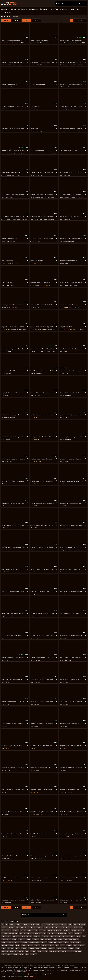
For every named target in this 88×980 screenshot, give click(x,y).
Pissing (69, 945)
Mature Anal (52, 942)
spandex (9, 351)
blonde (72, 87)
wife (68, 837)
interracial (78, 43)
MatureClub (63, 881)
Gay (52, 936)
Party (57, 945)
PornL (61, 903)
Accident (12, 924)
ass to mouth (47, 43)
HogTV (3, 616)
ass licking (39, 131)
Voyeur (21, 954)
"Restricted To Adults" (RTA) (21, 974)
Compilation (58, 930)
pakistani (81, 329)
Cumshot (22, 933)
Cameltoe (15, 930)
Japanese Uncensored (72, 939)
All (27, 20)
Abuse (31, 976)
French (29, 936)
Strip (27, 951)
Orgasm (37, 945)
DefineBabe (5, 307)
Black (68, 927)
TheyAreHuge (5, 418)
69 (7, 924)
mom (36, 484)
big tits (10, 65)
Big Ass (34, 927)
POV (38, 175)
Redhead (11, 948)
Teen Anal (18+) (63, 951)
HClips (32, 197)
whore (7, 197)
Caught (30, 930)
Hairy (84, 936)
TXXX (61, 87)
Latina (11, 942)
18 (46, 351)
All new (12, 9)
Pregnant (81, 945)
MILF (84, 43)
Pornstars (44, 9)
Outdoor (44, 945)
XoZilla (3, 153)
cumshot (66, 87)
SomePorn (33, 43)
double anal (39, 219)
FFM (36, 528)
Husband (14, 939)
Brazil (81, 927)
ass (13, 43)
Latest (16, 20)
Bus (9, 930)
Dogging (50, 933)
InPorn (61, 528)
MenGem (62, 374)
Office (23, 945)
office (7, 704)
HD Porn (54, 9)
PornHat (33, 87)
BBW (23, 43)
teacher (67, 351)
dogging (72, 307)
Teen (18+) (53, 951)
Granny (72, 936)
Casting (23, 930)
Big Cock (47, 927)
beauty (66, 307)
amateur (38, 197)
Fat (9, 936)
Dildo (44, 933)
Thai (71, 951)
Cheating (43, 930)
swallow (37, 440)
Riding (17, 948)
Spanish (71, 948)
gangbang (9, 594)
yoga (23, 153)
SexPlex (62, 396)
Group (78, 936)
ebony (37, 307)
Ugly (9, 954)
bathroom (9, 374)
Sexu (32, 704)
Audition (64, 924)
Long (36, 20)
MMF (83, 197)
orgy (37, 109)
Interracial (22, 939)
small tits (40, 43)
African (19, 924)
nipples (67, 329)
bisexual (73, 109)
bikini (73, 197)
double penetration (49, 219)
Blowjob (74, 927)
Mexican (61, 942)
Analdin (3, 43)
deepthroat (51, 329)
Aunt (70, 924)
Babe (75, 924)
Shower (59, 948)
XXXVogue (4, 65)
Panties (51, 945)
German (57, 936)
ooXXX (3, 241)
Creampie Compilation (78, 930)
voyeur (8, 329)
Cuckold (4, 933)
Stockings (13, 951)
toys (54, 351)
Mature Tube (74, 9)
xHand (61, 43)
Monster (4, 945)
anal (47, 153)
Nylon (17, 945)
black (8, 219)
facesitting (16, 307)
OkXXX (61, 153)
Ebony (70, 933)
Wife (27, 954)
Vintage (15, 954)
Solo (65, 948)
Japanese (36, 939)
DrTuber (4, 859)
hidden (68, 263)
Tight (3, 954)
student (9, 43)
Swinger (40, 951)
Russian (24, 948)
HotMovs (33, 175)
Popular (6, 20)
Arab (38, 924)
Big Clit (40, 927)
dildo (38, 351)
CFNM (36, 930)
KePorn (62, 660)
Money (78, 942)
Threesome (78, 951)
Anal (33, 924)
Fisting (15, 936)
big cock (76, 65)
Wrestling (34, 954)
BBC (81, 65)
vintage (38, 241)
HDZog (32, 219)
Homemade (5, 939)
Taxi (46, 951)
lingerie (14, 175)
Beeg (3, 197)
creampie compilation (76, 550)
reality (9, 506)
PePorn (4, 506)
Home (4, 9)
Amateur (26, 924)
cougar (18, 43)
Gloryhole (65, 936)
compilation (10, 109)
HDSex (3, 109)
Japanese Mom (58, 939)
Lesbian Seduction (35, 942)
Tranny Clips (6, 13)
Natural (11, 945)
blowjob (66, 43)
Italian (29, 939)
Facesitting (78, 933)
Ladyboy (4, 942)
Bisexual (62, 927)
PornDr (32, 396)
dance (38, 87)
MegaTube (62, 837)
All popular (22, 9)
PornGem (33, 859)
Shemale (31, 948)
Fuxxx (3, 396)
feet (7, 131)
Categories (33, 9)
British (4, 930)
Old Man (30, 945)
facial (25, 329)
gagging (14, 329)
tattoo (43, 197)
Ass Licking (56, 924)
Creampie (67, 930)
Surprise (33, 951)
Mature (44, 942)
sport (36, 263)
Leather (18, 942)
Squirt (77, 948)
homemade (41, 153)
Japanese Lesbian (46, 939)
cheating (9, 153)
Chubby (50, 930)
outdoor (66, 131)
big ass (72, 43)
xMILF (3, 440)
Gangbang (45, 936)
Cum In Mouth (13, 933)
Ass (49, 924)
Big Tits (63, 9)
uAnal (3, 484)
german (13, 241)
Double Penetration (61, 933)
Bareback (82, 924)
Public (4, 948)
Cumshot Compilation (33, 933)
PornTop (62, 263)
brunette (67, 528)
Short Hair (51, 948)
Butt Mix (9, 3)
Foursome (22, 936)
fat (8, 528)
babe (36, 418)
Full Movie (37, 936)
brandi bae (39, 374)
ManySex (4, 572)
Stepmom (5, 951)
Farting (4, 936)
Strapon (21, 951)
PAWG (18, 263)
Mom (72, 942)
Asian (43, 924)
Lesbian (24, 942)
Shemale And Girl (41, 948)
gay (67, 374)
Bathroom (10, 927)
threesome (68, 197)
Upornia (4, 87)
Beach (27, 927)
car (71, 65)
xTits (61, 65)
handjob (39, 859)
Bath (3, 927)
